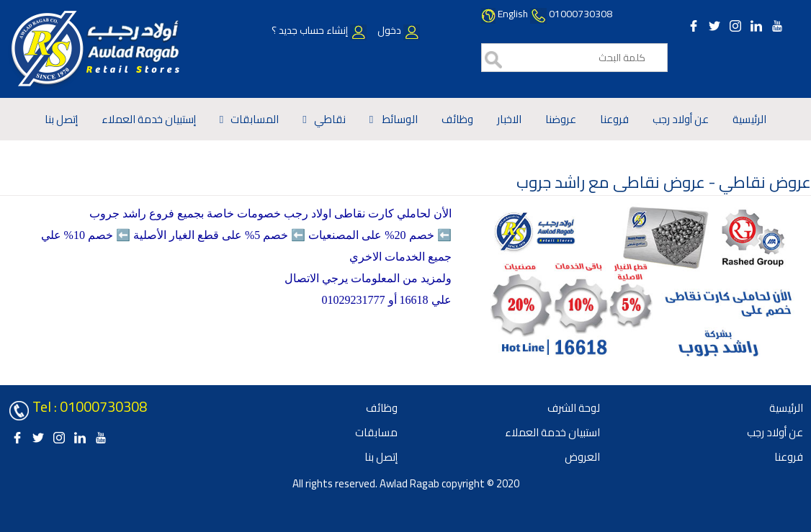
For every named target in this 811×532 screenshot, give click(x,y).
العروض (582, 457)
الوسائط (399, 119)
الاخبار (509, 119)
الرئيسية (749, 119)
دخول (398, 30)
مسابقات (376, 432)
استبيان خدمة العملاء (552, 432)
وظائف (457, 119)
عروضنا (561, 119)
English (513, 14)
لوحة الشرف (574, 408)
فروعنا (614, 119)
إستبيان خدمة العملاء (149, 119)
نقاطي (330, 119)
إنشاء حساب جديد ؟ (319, 30)
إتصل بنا (61, 119)
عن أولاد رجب (681, 119)
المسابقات (255, 119)
